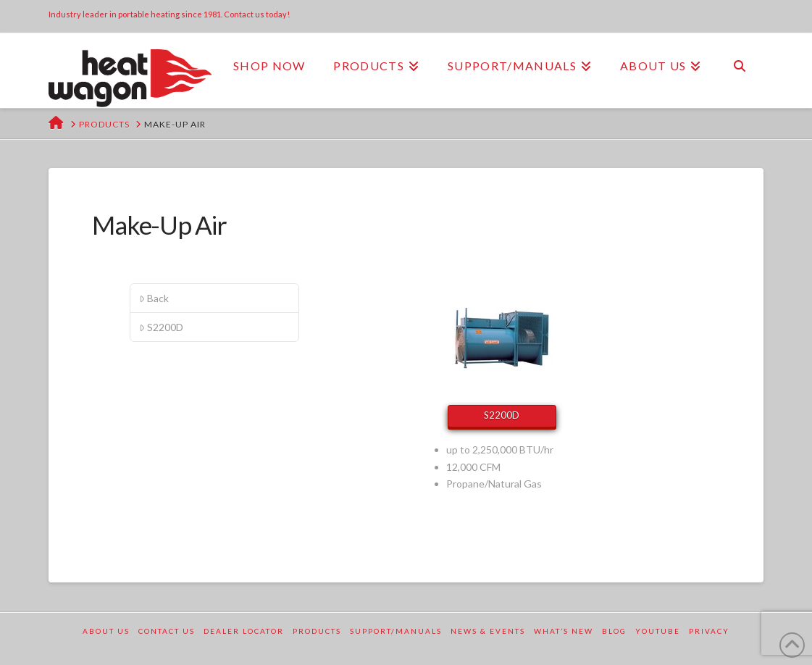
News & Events (488, 631)
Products (317, 631)
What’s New (564, 631)
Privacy (709, 631)
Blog (614, 631)
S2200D (161, 327)
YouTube (658, 631)
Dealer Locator (244, 631)
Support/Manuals (396, 631)
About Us (106, 631)
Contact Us (167, 631)
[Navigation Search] (739, 66)
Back (154, 298)
